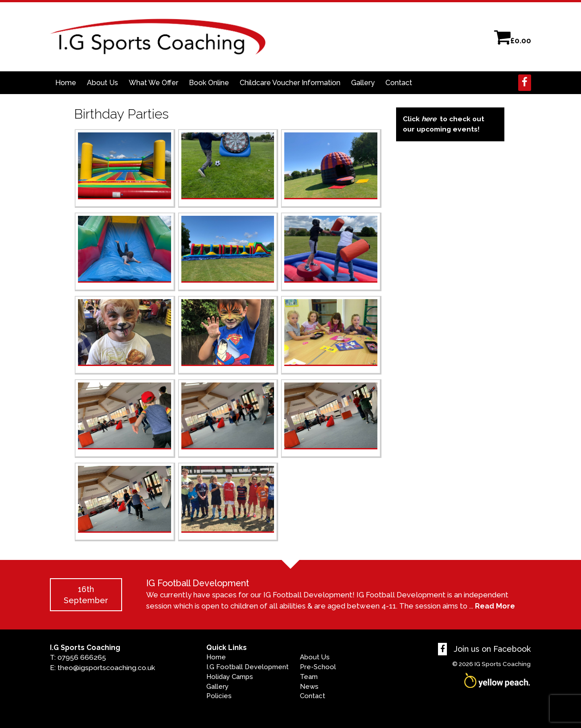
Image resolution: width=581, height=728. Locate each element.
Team (309, 677)
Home (66, 83)
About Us (102, 83)
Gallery (363, 83)
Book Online (209, 83)
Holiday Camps (230, 677)
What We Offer (153, 83)
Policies (219, 696)
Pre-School (318, 667)
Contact (399, 83)
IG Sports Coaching (503, 664)
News (309, 687)
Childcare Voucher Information (290, 83)
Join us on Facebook (484, 649)
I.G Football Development (248, 667)
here (429, 119)
